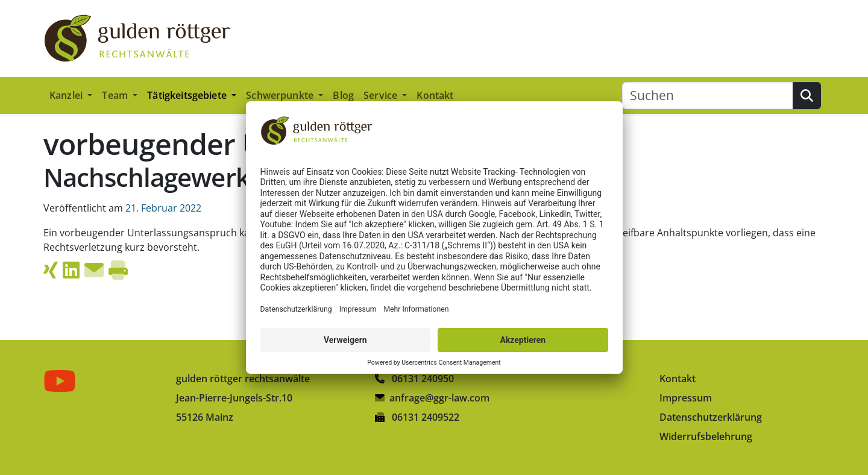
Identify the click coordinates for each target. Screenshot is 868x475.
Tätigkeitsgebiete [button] (188, 95)
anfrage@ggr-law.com (439, 398)
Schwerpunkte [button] (281, 95)
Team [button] (116, 95)
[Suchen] (708, 96)
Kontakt (435, 95)
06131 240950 (414, 379)
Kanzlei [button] (67, 95)
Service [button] (382, 95)
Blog (343, 95)
